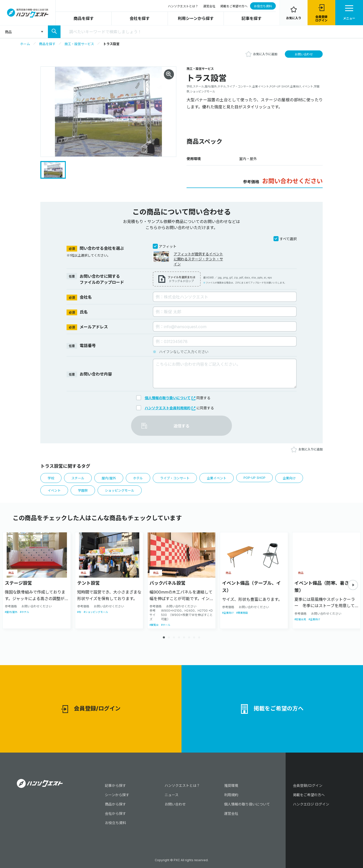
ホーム (25, 44)
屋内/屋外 (109, 478)
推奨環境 (231, 785)
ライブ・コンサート (175, 478)
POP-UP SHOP (254, 478)
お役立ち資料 (263, 6)
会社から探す (115, 813)
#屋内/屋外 (11, 612)
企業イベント (217, 478)
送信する (181, 426)
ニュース (172, 795)
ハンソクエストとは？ (183, 6)
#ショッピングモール (96, 612)
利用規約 (231, 795)
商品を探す (84, 18)
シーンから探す (117, 795)
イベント (54, 490)
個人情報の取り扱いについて (170, 398)
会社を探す (140, 18)
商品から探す (115, 804)
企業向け (289, 478)
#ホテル (24, 612)
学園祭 (83, 490)
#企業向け (228, 613)
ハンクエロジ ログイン (311, 804)
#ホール (166, 625)
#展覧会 (154, 625)
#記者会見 (300, 619)
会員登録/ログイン (91, 709)
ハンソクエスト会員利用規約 (170, 408)
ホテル (138, 478)
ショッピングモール (120, 490)
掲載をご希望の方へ (234, 6)
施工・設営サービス (79, 44)
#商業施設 (242, 613)
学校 (51, 478)
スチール (78, 478)
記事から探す (115, 785)
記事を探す (252, 18)
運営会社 (209, 6)
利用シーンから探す (196, 18)
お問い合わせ (304, 54)
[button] (353, 585)
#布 (79, 612)
